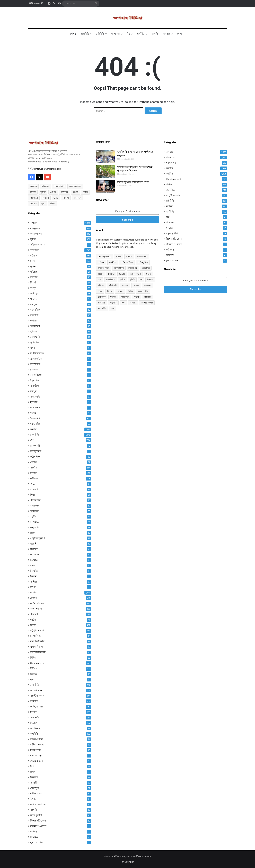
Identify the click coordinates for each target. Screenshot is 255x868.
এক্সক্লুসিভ (35, 228)
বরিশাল (34, 277)
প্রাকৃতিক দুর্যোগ (38, 538)
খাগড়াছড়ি (35, 397)
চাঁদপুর (33, 391)
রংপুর (33, 288)
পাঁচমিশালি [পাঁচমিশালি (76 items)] (113, 285)
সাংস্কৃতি (34, 783)
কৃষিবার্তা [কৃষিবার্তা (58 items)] (111, 274)
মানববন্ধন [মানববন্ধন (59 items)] (125, 297)
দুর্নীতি (33, 239)
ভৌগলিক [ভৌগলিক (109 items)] (102, 297)
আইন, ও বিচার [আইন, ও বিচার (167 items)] (127, 262)
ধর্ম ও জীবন (36, 424)
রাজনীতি (85, 34)
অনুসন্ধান (35, 527)
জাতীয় (34, 593)
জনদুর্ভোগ (36, 451)
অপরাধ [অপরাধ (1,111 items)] (129, 257)
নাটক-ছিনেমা (36, 793)
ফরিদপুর (34, 832)
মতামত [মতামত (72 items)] (113, 297)
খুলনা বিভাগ (37, 647)
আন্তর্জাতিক (36, 690)
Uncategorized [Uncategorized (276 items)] (104, 257)
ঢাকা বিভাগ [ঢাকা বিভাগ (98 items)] (111, 280)
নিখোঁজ (34, 571)
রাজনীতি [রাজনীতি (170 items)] (102, 303)
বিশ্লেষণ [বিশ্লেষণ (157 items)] (120, 291)
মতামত (34, 712)
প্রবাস (33, 772)
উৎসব (33, 799)
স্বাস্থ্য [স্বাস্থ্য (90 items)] (113, 309)
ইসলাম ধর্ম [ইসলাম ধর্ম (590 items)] (133, 268)
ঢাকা (32, 261)
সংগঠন (34, 468)
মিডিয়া (33, 669)
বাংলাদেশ (115, 34)
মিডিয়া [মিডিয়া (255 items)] (137, 297)
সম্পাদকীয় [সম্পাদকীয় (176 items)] (102, 309)
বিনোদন (34, 777)
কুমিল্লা (33, 266)
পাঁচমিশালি (35, 500)
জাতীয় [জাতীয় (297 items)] (148, 274)
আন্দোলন (35, 555)
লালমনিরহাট (36, 375)
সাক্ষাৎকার (35, 728)
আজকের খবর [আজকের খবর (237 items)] (75, 186)
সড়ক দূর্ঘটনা (36, 815)
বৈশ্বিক (33, 462)
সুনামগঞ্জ (34, 342)
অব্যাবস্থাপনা (36, 234)
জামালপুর (35, 408)
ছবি (32, 679)
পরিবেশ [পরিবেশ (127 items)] (101, 285)
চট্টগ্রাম (34, 255)
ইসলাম (180, 34)
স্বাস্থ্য (32, 484)
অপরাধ (166, 34)
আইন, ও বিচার (37, 707)
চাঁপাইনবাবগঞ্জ (37, 353)
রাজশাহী (34, 315)
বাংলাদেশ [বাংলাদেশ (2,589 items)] (34, 198)
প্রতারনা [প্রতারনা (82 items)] (125, 285)
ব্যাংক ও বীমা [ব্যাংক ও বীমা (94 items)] (143, 291)
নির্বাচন (34, 473)
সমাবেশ (34, 549)
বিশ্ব (128, 34)
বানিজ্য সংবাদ (37, 745)
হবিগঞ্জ (34, 331)
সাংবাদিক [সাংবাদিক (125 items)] (77, 198)
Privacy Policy (127, 862)
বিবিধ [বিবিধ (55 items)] (100, 291)
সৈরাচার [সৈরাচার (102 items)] (33, 204)
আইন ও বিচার (37, 603)
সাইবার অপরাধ (38, 245)
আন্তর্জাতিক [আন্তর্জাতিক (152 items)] (119, 268)
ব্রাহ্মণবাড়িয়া (36, 359)
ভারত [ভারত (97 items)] (56, 198)
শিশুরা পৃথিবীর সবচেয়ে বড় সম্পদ (133, 182)
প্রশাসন (34, 598)
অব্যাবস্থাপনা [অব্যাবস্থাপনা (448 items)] (142, 257)
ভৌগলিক (35, 457)
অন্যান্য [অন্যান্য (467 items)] (119, 257)
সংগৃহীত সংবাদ (37, 696)
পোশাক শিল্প (36, 755)
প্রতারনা (34, 489)
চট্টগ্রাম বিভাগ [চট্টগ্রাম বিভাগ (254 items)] (135, 274)
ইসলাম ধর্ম (35, 418)
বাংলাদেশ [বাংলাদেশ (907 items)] (148, 285)
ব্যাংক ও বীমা (36, 739)
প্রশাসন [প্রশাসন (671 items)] (136, 285)
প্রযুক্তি (33, 516)
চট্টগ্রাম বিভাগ (37, 631)
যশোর (33, 413)
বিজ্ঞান (33, 576)
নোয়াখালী (35, 337)
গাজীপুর (34, 293)
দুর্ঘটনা (33, 620)
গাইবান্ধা (34, 272)
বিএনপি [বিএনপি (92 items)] (46, 198)
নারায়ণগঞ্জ (35, 364)
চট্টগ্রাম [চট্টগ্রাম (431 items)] (122, 274)
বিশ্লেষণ (34, 723)
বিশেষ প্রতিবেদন (38, 821)
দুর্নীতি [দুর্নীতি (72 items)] (85, 192)
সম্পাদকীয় (35, 717)
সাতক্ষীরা (35, 386)
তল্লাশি (33, 544)
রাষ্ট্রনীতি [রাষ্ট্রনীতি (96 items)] (113, 303)
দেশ (32, 440)
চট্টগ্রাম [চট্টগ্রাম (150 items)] (76, 192)
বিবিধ (33, 658)
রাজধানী (35, 446)
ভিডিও (33, 674)
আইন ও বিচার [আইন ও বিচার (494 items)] (104, 268)
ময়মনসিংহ (35, 310)
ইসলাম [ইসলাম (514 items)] (33, 192)
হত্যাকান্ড (35, 522)
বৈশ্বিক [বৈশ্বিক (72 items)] (131, 291)
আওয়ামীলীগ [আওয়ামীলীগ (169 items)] (59, 186)
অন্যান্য (34, 429)
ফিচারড (34, 837)
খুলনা (33, 348)
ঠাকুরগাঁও (35, 380)
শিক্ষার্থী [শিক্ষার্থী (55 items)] (66, 198)
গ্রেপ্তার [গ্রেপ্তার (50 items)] (53, 192)
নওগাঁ (33, 587)
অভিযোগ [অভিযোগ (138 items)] (45, 186)
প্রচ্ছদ (33, 533)
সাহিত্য (34, 582)
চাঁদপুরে (34, 304)
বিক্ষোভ (34, 560)
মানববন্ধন (35, 506)
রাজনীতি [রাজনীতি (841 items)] (148, 297)
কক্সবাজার (35, 326)
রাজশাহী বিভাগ (38, 652)
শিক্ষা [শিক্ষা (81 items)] (123, 303)
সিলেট (33, 283)
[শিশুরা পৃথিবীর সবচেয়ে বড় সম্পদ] (105, 187)
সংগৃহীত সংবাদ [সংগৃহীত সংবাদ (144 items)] (147, 303)
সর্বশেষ (73, 34)
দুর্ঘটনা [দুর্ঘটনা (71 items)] (123, 280)
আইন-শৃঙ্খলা (36, 609)
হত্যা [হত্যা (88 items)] (43, 204)
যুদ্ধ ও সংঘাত (37, 842)
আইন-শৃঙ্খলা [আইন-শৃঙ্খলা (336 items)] (143, 262)
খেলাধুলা (35, 788)
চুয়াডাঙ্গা (34, 370)
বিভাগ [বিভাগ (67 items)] (110, 291)
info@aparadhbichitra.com (48, 169)
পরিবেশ (34, 614)
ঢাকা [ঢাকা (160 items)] (100, 280)
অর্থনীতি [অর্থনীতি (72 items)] (113, 262)
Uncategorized (38, 663)
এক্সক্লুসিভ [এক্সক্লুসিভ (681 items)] (146, 268)
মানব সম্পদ (36, 750)
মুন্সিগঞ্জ (34, 402)
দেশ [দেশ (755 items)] (141, 280)
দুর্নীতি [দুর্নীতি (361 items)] (132, 280)
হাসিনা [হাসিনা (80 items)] (52, 204)
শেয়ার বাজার (37, 761)
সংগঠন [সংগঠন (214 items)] (133, 303)
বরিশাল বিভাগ (37, 641)
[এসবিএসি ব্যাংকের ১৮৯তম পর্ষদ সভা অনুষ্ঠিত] (105, 157)
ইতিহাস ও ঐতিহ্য (38, 826)
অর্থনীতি (141, 34)
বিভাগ (33, 625)
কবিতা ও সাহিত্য (38, 804)
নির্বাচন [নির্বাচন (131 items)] (150, 280)
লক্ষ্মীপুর (34, 321)
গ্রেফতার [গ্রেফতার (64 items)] (64, 192)
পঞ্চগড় (34, 299)
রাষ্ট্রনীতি (100, 34)
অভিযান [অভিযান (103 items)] (101, 262)
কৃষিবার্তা (34, 511)
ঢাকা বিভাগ (36, 636)
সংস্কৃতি (155, 34)
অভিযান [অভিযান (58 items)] (33, 186)
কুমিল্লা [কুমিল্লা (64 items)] (43, 192)
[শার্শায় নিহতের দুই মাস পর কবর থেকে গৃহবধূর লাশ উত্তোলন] (105, 172)
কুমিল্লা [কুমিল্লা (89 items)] (100, 274)
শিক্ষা (33, 495)
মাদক (33, 565)
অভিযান (34, 478)
